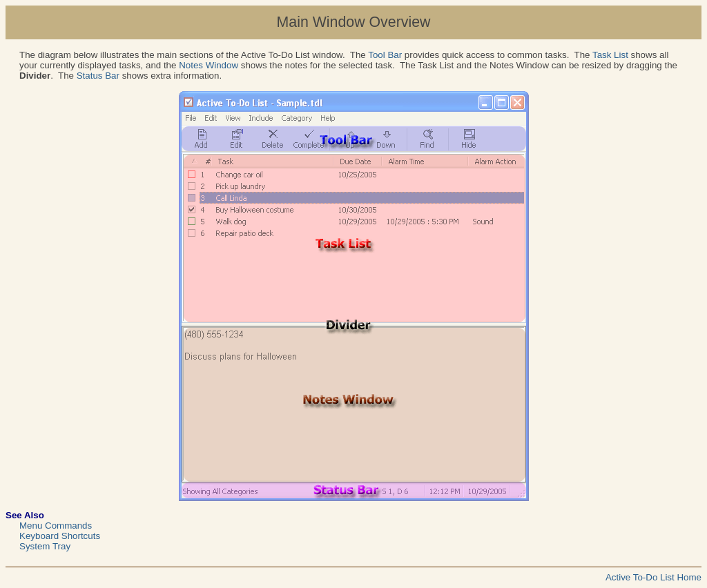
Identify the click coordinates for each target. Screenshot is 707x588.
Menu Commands (56, 526)
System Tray (45, 546)
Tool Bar (385, 55)
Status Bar (98, 76)
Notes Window (209, 65)
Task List (610, 55)
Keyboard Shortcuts (60, 536)
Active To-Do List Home (653, 577)
